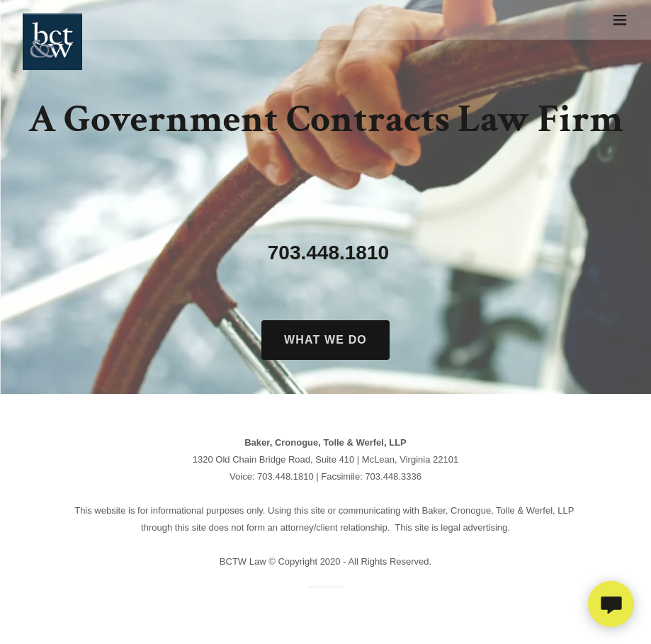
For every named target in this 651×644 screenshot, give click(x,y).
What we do (325, 340)
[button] (620, 20)
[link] (52, 20)
